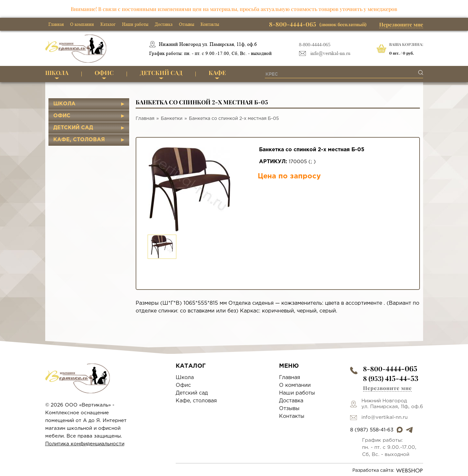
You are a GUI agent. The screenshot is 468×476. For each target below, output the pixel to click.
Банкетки (172, 119)
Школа (57, 73)
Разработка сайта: (388, 471)
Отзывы (187, 24)
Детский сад (161, 73)
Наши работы (135, 24)
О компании (82, 24)
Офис (104, 73)
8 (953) (391, 378)
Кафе (217, 73)
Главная (56, 24)
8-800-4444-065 (315, 45)
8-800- (390, 369)
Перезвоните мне (401, 24)
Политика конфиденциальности (85, 444)
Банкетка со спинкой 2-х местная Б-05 (234, 119)
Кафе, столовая (79, 140)
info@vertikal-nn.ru (330, 53)
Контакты (210, 24)
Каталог (108, 24)
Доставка (164, 24)
